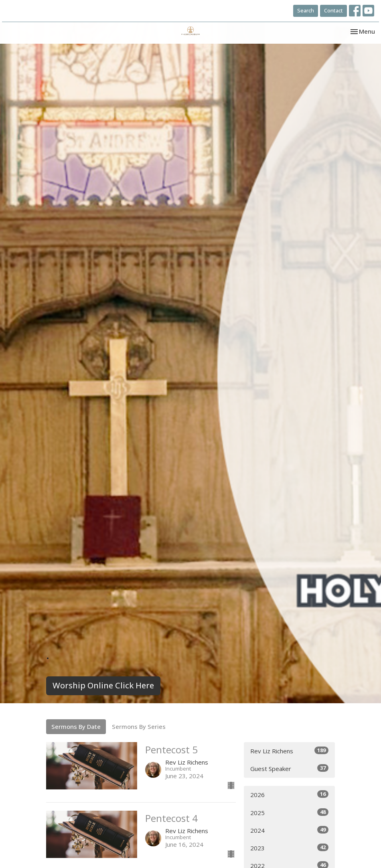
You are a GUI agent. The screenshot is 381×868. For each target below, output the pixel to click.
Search (306, 10)
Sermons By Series (139, 726)
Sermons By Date (76, 726)
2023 (289, 848)
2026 (289, 794)
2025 (289, 812)
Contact (333, 10)
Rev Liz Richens (289, 751)
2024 (289, 830)
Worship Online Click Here (103, 685)
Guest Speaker (289, 768)
